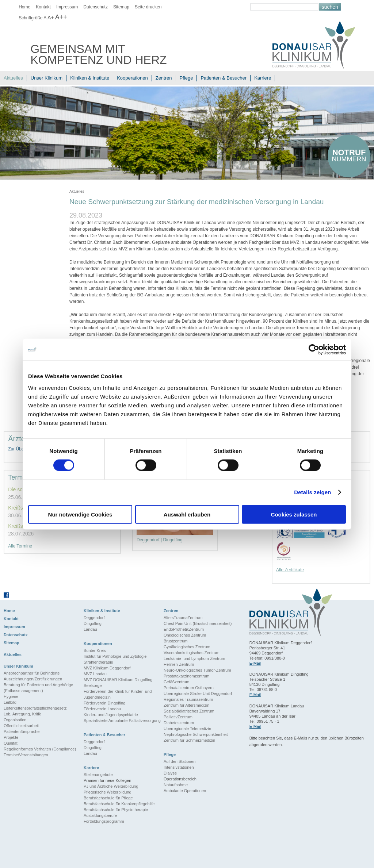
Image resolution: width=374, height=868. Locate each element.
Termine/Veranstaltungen (26, 755)
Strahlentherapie (98, 662)
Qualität (11, 743)
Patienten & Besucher (224, 78)
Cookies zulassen (294, 514)
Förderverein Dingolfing (104, 703)
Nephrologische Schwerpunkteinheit (196, 734)
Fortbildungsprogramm (104, 821)
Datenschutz (96, 7)
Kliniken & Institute (90, 78)
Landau (90, 629)
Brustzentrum (175, 641)
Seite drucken (148, 7)
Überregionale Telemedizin (187, 729)
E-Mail (255, 663)
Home (24, 7)
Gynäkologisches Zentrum (187, 647)
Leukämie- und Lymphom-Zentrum (194, 658)
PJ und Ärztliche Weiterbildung (111, 786)
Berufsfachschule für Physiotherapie (116, 810)
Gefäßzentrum (176, 682)
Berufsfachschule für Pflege (108, 798)
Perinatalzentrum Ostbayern (189, 688)
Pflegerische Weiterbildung (108, 792)
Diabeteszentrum (179, 723)
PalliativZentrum (178, 717)
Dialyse (170, 773)
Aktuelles (13, 78)
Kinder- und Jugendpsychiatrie (111, 715)
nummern (349, 155)
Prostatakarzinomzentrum (186, 676)
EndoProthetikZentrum (184, 629)
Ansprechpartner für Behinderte (32, 673)
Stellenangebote (98, 775)
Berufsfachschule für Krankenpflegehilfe (119, 804)
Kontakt (43, 7)
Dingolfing (173, 540)
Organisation (15, 720)
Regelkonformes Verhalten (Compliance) (40, 749)
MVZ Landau (95, 674)
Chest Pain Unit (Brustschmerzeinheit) (198, 623)
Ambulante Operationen (185, 791)
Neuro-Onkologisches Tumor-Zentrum (197, 670)
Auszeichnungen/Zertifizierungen (33, 679)
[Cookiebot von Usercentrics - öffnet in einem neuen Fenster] (314, 350)
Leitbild (10, 702)
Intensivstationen (179, 767)
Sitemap (121, 7)
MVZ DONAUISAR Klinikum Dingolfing (118, 680)
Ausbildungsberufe (100, 815)
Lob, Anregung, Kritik (22, 714)
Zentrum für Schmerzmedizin (189, 740)
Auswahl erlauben (187, 514)
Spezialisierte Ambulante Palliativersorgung (122, 721)
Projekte (11, 737)
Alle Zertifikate (290, 570)
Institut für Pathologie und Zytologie (115, 656)
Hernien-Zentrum (179, 664)
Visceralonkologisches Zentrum (192, 653)
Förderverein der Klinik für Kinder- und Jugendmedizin (118, 694)
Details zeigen (312, 492)
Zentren (164, 78)
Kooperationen (132, 78)
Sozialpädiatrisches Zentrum (189, 711)
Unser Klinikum (47, 78)
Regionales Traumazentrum (188, 699)
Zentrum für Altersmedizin (186, 705)
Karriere (263, 78)
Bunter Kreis (95, 650)
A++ (61, 17)
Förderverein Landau (102, 709)
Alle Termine (20, 546)
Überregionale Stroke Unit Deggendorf (198, 694)
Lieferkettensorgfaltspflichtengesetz (35, 708)
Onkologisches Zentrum (185, 635)
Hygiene (11, 696)
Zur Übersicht (21, 449)
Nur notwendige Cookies (80, 514)
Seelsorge (93, 685)
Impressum (67, 7)
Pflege (186, 78)
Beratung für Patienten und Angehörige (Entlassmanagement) (38, 688)
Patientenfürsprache (22, 731)
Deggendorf (148, 540)
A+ (51, 18)
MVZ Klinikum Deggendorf (107, 668)
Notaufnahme (176, 785)
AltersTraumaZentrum (183, 618)
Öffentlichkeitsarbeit (21, 726)
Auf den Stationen (180, 761)
